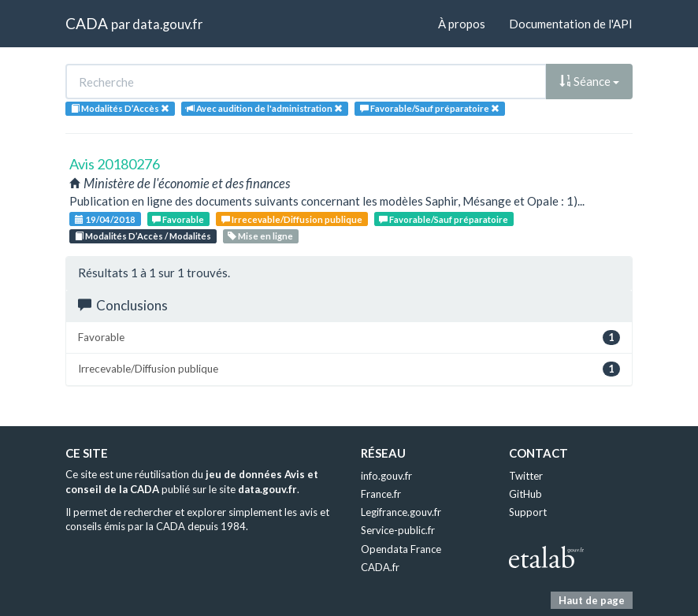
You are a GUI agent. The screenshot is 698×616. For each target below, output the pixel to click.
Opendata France (401, 549)
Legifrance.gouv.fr (401, 512)
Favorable (178, 219)
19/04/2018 (105, 219)
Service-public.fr (398, 530)
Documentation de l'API (571, 24)
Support (528, 512)
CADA (87, 23)
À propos (462, 24)
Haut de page (592, 600)
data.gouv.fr (167, 24)
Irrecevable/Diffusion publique (292, 219)
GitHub (525, 494)
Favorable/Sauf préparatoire (444, 219)
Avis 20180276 (115, 164)
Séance (589, 81)
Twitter (526, 476)
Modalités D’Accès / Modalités (143, 236)
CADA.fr (380, 567)
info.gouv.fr (386, 476)
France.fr (381, 494)
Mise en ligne (260, 236)
